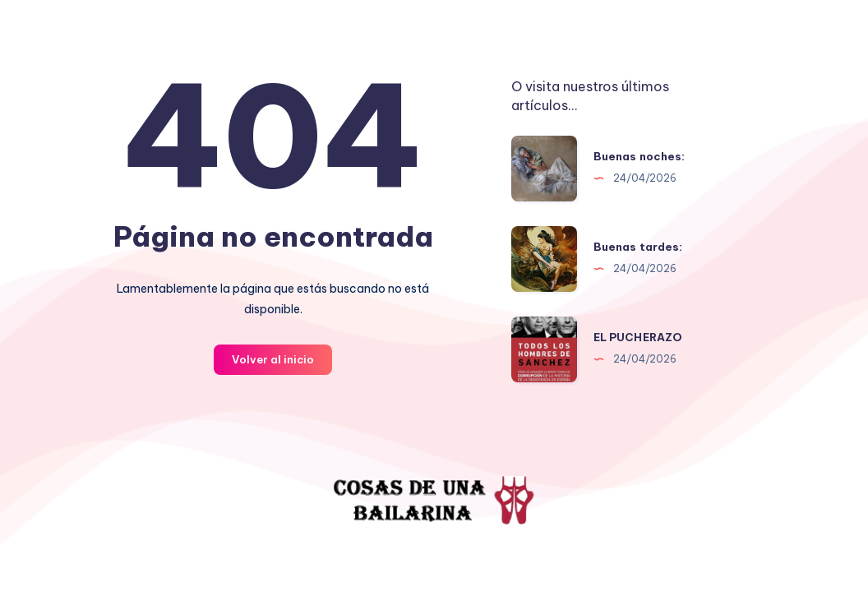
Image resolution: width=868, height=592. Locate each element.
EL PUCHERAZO (638, 337)
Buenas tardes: (638, 247)
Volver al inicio (273, 359)
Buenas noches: (639, 156)
